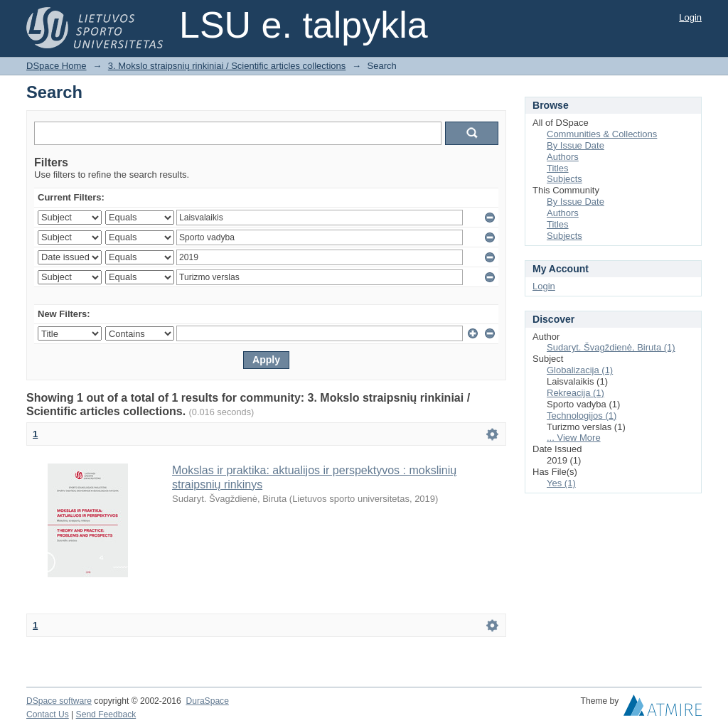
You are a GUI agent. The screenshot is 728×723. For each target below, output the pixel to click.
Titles (558, 168)
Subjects (564, 179)
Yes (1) (561, 483)
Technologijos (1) (582, 416)
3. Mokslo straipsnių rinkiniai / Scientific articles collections (227, 66)
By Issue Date (576, 145)
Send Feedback (106, 714)
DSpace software (59, 701)
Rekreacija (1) (576, 393)
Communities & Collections (602, 134)
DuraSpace (207, 701)
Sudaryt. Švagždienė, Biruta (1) (611, 347)
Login (690, 17)
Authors (563, 157)
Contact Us (48, 714)
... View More (574, 438)
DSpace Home (57, 66)
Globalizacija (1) (580, 370)
